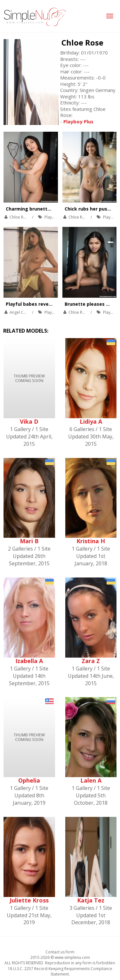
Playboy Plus (56, 217)
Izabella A (29, 661)
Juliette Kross (29, 900)
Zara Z (91, 661)
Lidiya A (91, 421)
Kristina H (91, 541)
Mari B (29, 541)
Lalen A (91, 780)
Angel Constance (25, 312)
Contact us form (60, 952)
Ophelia (29, 780)
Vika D (29, 421)
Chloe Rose (82, 42)
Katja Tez (91, 900)
